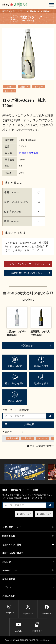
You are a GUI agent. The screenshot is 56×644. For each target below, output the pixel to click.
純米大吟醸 (13, 438)
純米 (9, 87)
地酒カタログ (16, 11)
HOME (5, 11)
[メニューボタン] (52, 5)
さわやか (42, 438)
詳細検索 (19, 424)
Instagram (9, 609)
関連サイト (37, 627)
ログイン (28, 587)
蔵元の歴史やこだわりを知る (31, 273)
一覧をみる (36, 346)
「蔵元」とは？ (24, 514)
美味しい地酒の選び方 (40, 446)
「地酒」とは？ (44, 514)
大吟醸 (28, 438)
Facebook (47, 609)
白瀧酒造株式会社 (29, 153)
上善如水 (24, 87)
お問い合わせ (28, 596)
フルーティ (10, 91)
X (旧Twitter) (28, 609)
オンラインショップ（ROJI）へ (30, 264)
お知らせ (28, 562)
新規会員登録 (28, 579)
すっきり (39, 87)
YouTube (19, 627)
